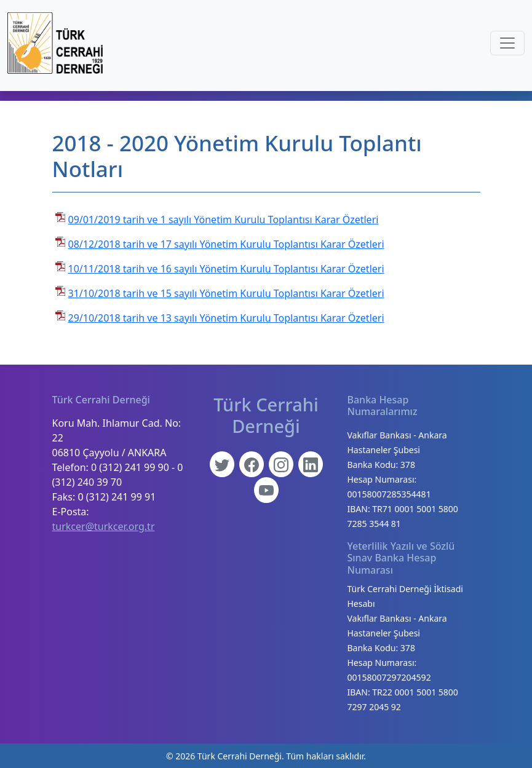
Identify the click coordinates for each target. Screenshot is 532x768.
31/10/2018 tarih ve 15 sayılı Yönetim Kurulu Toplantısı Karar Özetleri (226, 293)
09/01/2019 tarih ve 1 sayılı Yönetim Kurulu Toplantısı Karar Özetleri (224, 220)
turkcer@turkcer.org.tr (104, 526)
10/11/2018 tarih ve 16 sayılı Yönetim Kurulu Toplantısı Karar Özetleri (226, 269)
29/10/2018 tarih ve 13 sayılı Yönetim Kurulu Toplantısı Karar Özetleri (226, 318)
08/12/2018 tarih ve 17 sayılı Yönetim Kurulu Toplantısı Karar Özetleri (226, 244)
